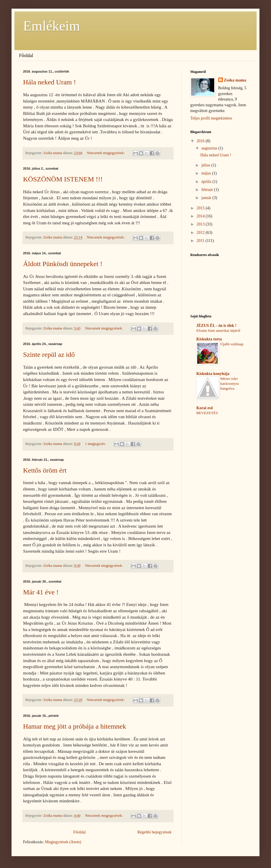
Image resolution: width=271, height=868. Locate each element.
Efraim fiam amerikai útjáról (218, 330)
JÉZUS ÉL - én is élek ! (216, 326)
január (207, 198)
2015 (201, 208)
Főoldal (26, 55)
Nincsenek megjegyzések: (106, 153)
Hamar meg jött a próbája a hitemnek (75, 726)
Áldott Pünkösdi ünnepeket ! (63, 264)
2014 (201, 216)
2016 (201, 141)
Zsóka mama (235, 80)
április (207, 182)
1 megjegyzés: (96, 444)
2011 (201, 241)
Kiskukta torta (209, 339)
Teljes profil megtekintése (211, 118)
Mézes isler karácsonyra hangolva (229, 384)
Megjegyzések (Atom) (63, 842)
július (206, 165)
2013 (201, 224)
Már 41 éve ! (41, 592)
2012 (201, 233)
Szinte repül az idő (49, 355)
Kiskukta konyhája (213, 374)
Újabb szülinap (232, 344)
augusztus (210, 148)
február (208, 190)
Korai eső (205, 408)
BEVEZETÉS (207, 413)
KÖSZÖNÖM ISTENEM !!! (63, 179)
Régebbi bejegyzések (154, 832)
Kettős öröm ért (45, 470)
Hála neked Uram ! (49, 82)
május (207, 173)
